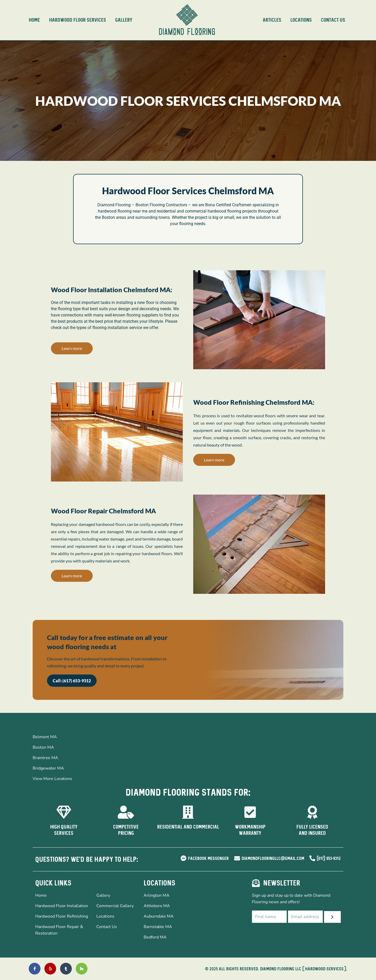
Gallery (124, 20)
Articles (272, 20)
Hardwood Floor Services (78, 20)
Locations (301, 20)
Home (34, 20)
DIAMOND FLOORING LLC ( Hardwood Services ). (304, 969)
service (136, 328)
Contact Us (333, 20)
